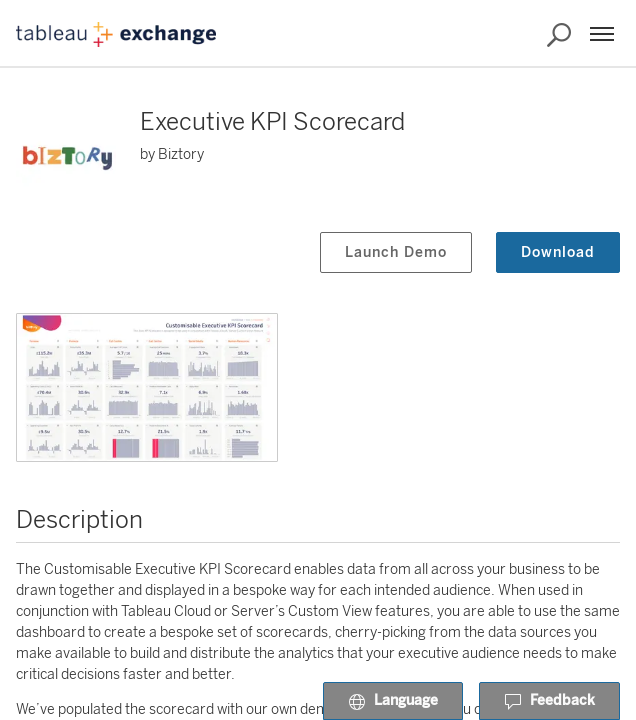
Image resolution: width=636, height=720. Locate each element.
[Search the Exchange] (559, 35)
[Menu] (602, 34)
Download (558, 252)
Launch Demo (396, 252)
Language (393, 702)
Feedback (549, 702)
